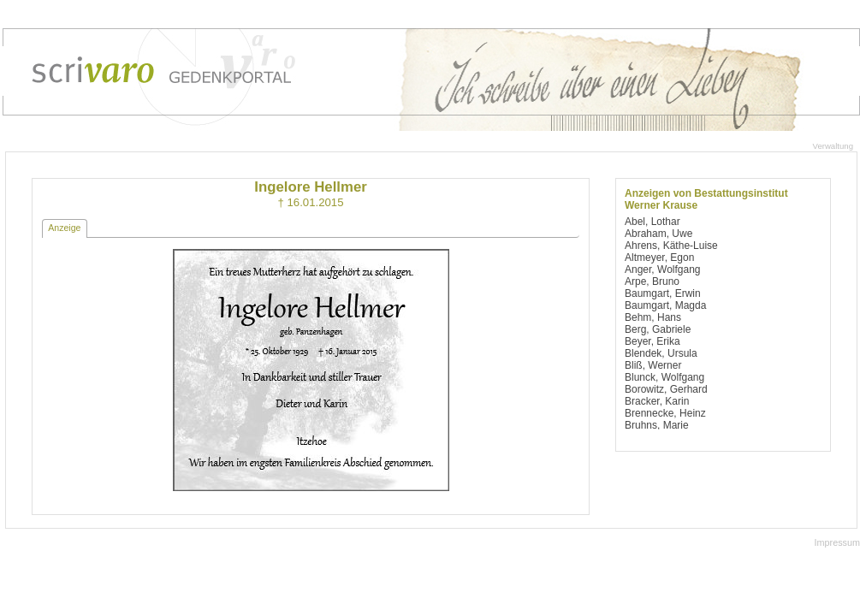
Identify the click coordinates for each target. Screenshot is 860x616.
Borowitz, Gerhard (666, 389)
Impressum (837, 542)
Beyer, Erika (652, 341)
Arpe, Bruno (652, 281)
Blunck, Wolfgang (664, 377)
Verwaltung (833, 146)
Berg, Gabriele (658, 329)
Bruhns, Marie (657, 425)
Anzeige (64, 228)
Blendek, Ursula (661, 353)
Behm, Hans (653, 317)
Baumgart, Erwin (663, 293)
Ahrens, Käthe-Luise (671, 246)
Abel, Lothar (652, 222)
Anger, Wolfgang (663, 269)
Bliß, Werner (653, 365)
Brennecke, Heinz (665, 413)
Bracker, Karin (657, 401)
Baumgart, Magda (665, 305)
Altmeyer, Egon (659, 258)
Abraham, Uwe (658, 234)
